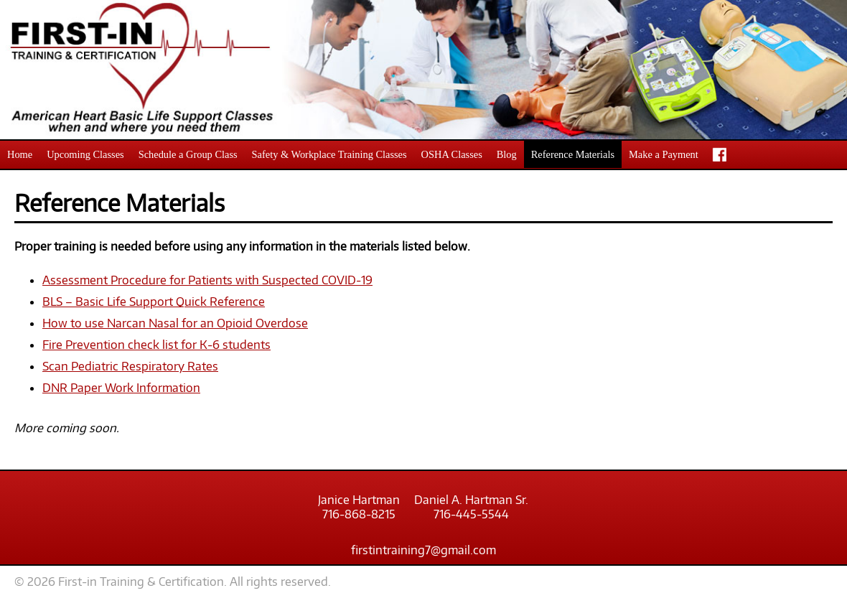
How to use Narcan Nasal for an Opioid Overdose (175, 323)
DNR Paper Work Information (121, 388)
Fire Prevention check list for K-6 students (156, 345)
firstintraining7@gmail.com (423, 550)
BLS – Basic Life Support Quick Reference (154, 302)
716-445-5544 (471, 514)
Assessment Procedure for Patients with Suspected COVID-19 (207, 280)
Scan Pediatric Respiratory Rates (130, 366)
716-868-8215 (359, 514)
